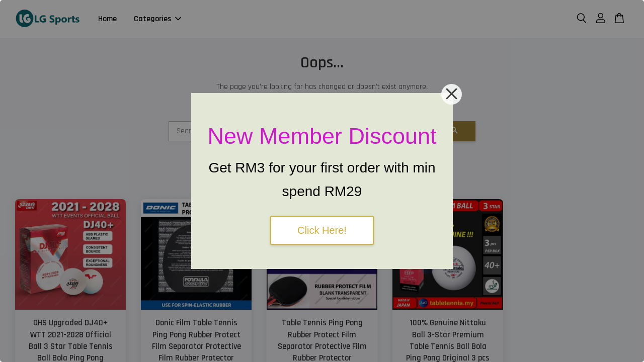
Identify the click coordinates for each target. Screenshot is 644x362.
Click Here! (322, 230)
